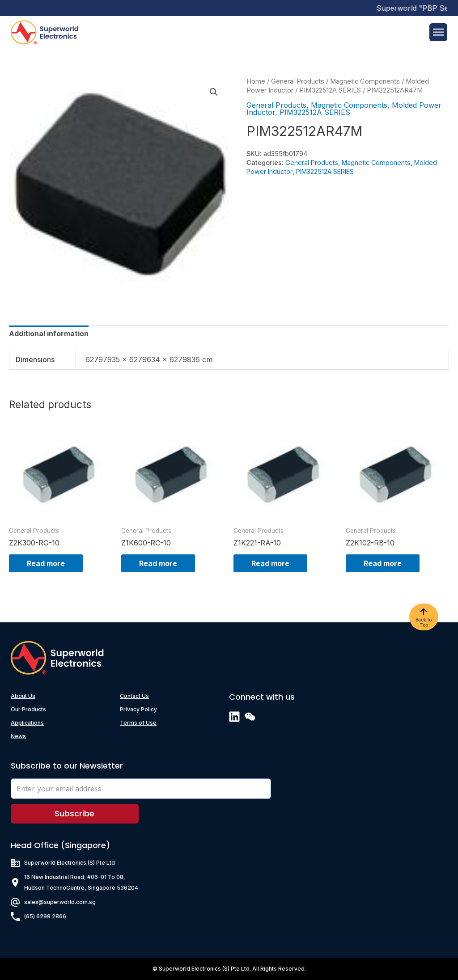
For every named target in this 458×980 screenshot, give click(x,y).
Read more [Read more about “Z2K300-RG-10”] (46, 563)
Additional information (49, 334)
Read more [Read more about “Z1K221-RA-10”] (270, 563)
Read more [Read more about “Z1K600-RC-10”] (158, 563)
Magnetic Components (365, 81)
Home (256, 81)
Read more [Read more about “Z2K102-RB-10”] (383, 563)
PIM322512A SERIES (330, 90)
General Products (298, 81)
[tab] (49, 334)
